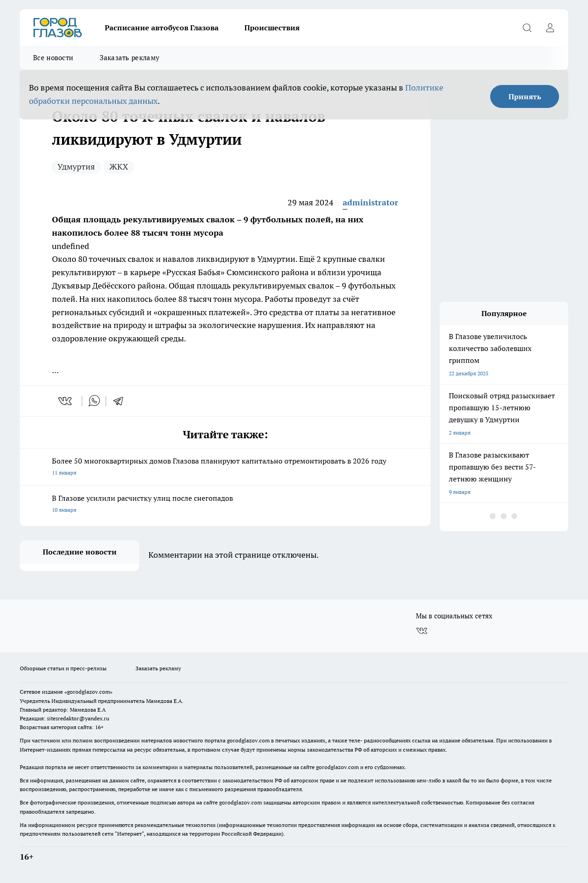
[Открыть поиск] (527, 28)
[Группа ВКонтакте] (422, 631)
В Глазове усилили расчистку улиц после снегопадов (225, 505)
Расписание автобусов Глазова (162, 28)
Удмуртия (76, 167)
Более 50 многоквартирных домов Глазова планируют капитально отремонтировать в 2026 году (225, 467)
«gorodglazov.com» (88, 692)
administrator (370, 202)
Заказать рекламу (130, 58)
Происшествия (272, 28)
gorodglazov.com (248, 740)
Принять (525, 96)
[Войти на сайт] (550, 28)
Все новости (53, 58)
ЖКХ (119, 167)
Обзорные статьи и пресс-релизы (63, 668)
